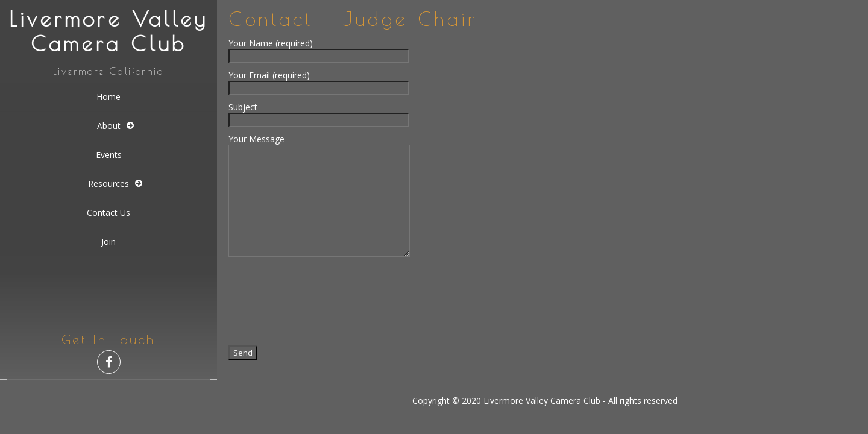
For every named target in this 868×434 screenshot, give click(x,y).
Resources (108, 184)
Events (109, 155)
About (109, 126)
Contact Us (108, 212)
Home (108, 97)
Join (108, 241)
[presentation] (320, 300)
